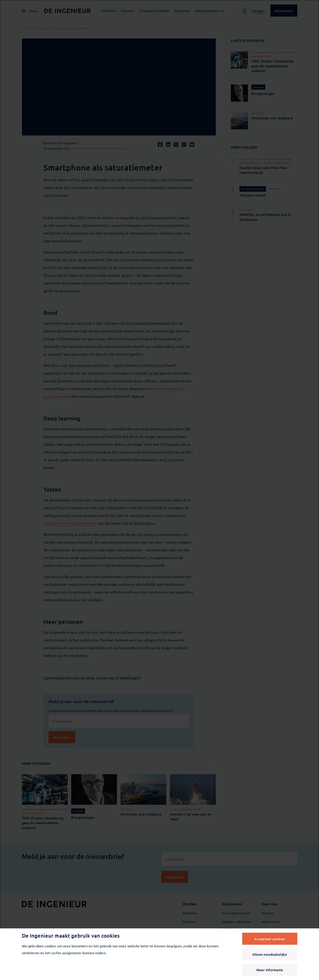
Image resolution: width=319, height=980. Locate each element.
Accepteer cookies (270, 939)
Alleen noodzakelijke (270, 954)
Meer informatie (270, 970)
